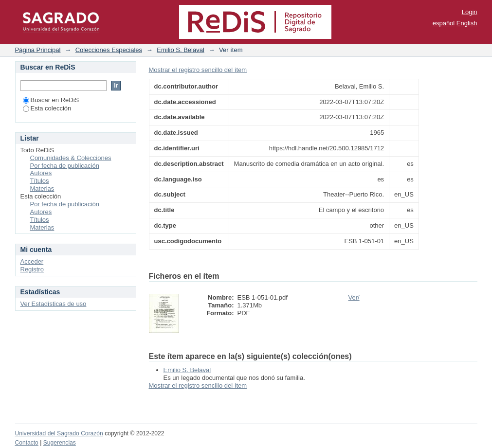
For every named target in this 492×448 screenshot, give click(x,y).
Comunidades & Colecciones (71, 158)
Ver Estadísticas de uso (54, 304)
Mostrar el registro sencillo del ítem (198, 70)
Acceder (32, 261)
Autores (41, 173)
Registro (32, 269)
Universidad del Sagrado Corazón (59, 433)
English (467, 23)
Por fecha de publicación (65, 166)
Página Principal (38, 50)
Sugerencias (60, 443)
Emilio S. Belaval (181, 50)
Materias (42, 188)
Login (470, 12)
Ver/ (354, 297)
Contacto (27, 443)
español (444, 23)
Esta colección (47, 108)
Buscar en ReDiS (51, 100)
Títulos (40, 181)
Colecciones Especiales (109, 50)
